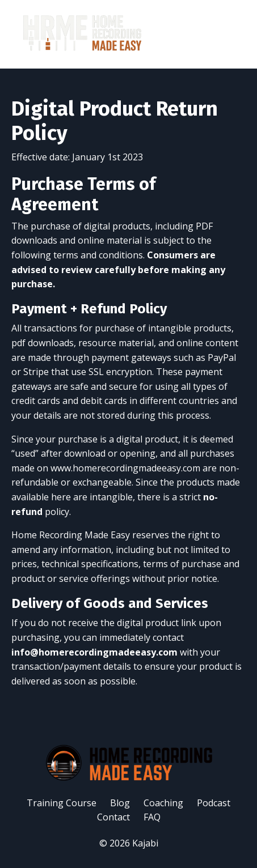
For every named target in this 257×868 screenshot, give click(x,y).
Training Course (62, 803)
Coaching (163, 803)
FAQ (152, 817)
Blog (120, 803)
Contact (113, 817)
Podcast (214, 803)
